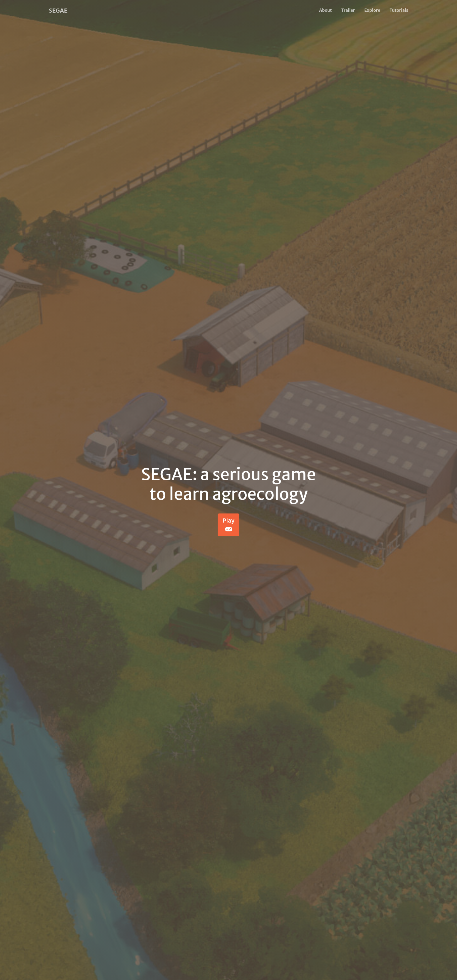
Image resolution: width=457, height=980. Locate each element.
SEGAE (58, 10)
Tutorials (399, 10)
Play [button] (229, 524)
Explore (372, 10)
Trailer (348, 10)
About (326, 10)
